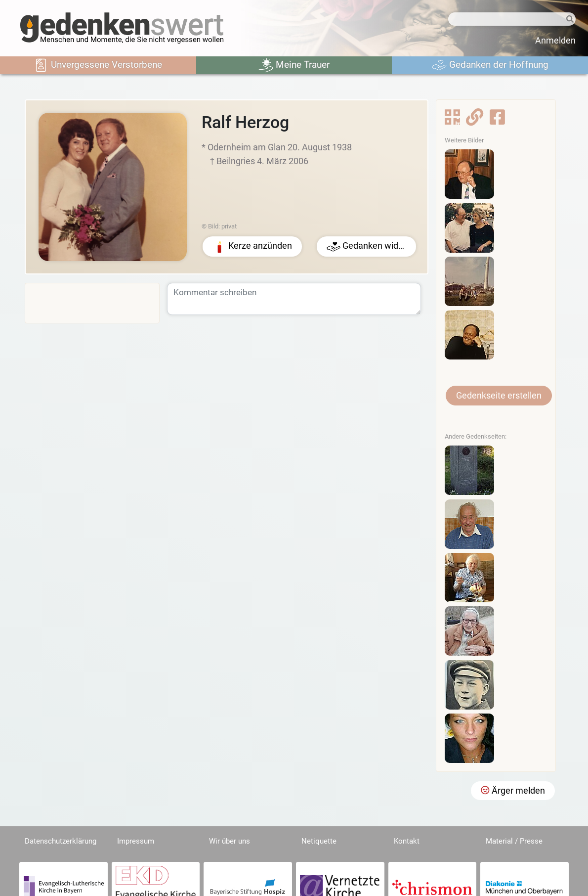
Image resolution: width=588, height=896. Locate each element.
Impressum (136, 841)
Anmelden (555, 41)
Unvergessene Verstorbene (98, 65)
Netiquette (319, 841)
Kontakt (407, 841)
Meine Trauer (294, 65)
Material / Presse (514, 841)
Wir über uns (230, 841)
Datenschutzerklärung (61, 841)
